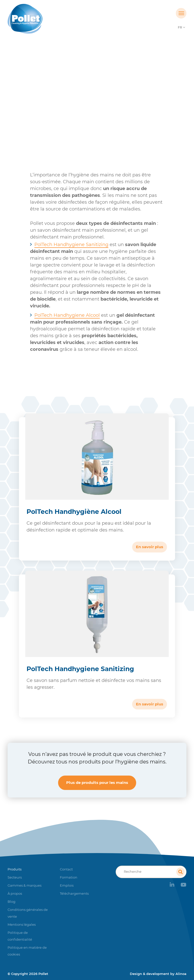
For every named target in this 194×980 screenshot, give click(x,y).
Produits (61, 102)
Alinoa (181, 974)
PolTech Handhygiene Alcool (67, 315)
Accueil (39, 102)
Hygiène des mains (93, 102)
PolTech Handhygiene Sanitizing (71, 245)
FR (180, 27)
